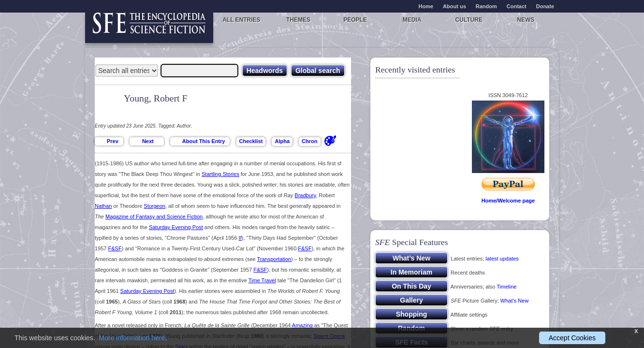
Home (426, 6)
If (240, 238)
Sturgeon (154, 206)
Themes (298, 20)
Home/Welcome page (508, 201)
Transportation (274, 259)
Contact (517, 6)
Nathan (103, 206)
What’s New (514, 301)
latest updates (502, 259)
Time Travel (262, 280)
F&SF (115, 248)
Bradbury (305, 195)
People (355, 20)
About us (454, 6)
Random (486, 6)
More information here (132, 338)
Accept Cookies (572, 338)
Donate (545, 6)
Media (412, 20)
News (526, 20)
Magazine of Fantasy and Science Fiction (154, 217)
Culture (469, 20)
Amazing (302, 325)
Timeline (506, 287)
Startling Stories (220, 174)
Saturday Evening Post (176, 227)
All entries (241, 20)
